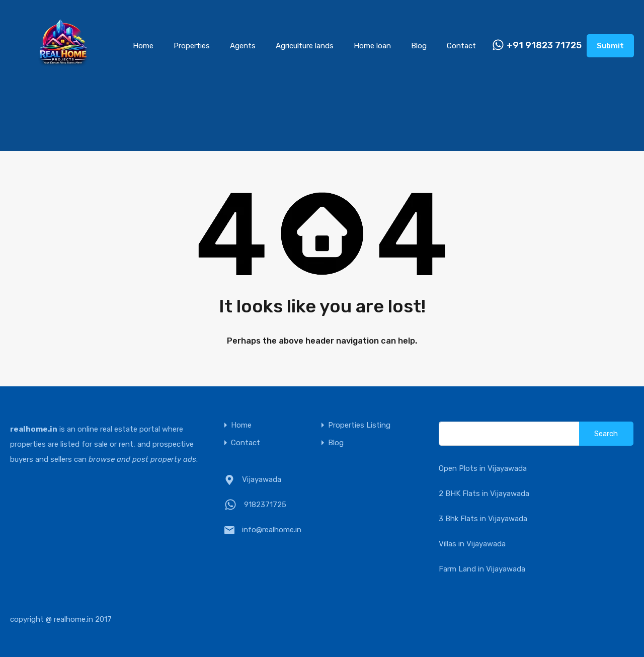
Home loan (372, 46)
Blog (419, 46)
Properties (192, 46)
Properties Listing (359, 425)
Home (143, 46)
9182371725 (265, 505)
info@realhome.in (272, 530)
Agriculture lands (305, 46)
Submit (610, 46)
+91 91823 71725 (544, 46)
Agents (243, 46)
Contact (461, 46)
